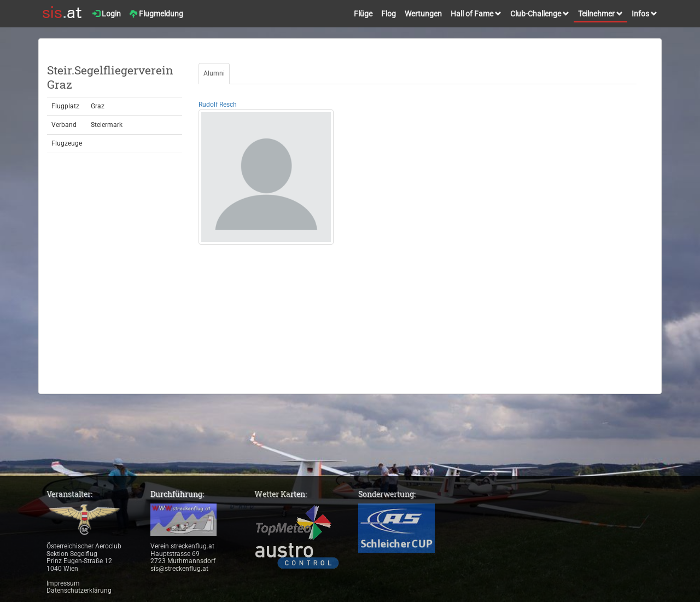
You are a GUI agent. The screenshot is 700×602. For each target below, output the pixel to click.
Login (107, 14)
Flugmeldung (156, 14)
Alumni (214, 73)
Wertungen (423, 14)
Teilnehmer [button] (600, 14)
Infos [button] (644, 14)
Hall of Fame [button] (476, 14)
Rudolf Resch (218, 105)
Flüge (363, 14)
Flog (389, 14)
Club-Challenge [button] (540, 14)
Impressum (63, 583)
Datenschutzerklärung (79, 591)
